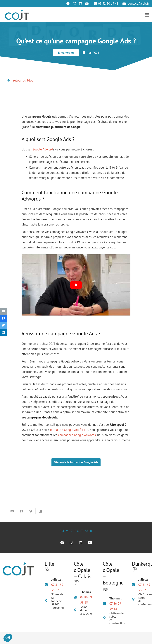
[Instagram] (74, 4)
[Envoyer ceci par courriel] (3, 311)
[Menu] (147, 15)
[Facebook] (68, 4)
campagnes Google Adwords (77, 435)
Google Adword (43, 149)
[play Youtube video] (76, 285)
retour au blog (23, 80)
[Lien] (17, 15)
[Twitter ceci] (3, 326)
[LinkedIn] (81, 4)
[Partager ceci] (3, 318)
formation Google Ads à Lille (69, 430)
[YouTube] (87, 4)
